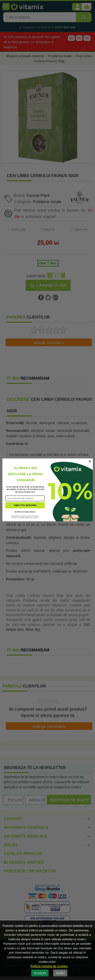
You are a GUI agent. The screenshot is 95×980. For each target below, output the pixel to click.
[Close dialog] (90, 461)
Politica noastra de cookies (49, 966)
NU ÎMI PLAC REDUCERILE (25, 512)
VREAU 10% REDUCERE (25, 505)
